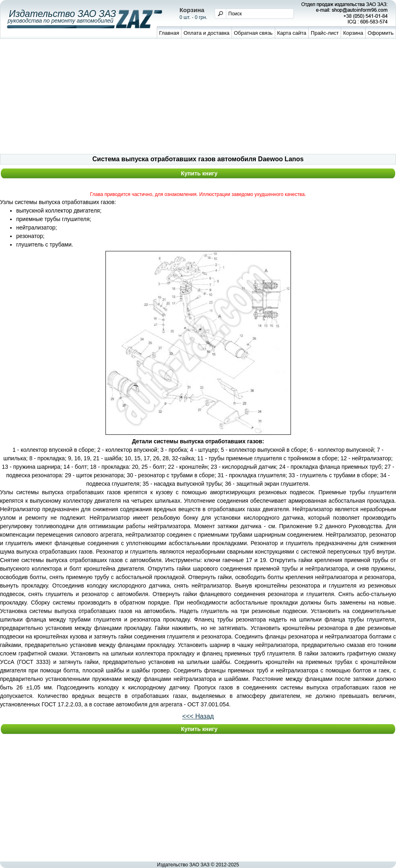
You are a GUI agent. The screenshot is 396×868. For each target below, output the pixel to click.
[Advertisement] (198, 97)
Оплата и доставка (206, 33)
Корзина (353, 33)
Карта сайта (292, 33)
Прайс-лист (325, 33)
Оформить (381, 33)
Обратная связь (253, 33)
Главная (169, 33)
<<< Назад (198, 716)
